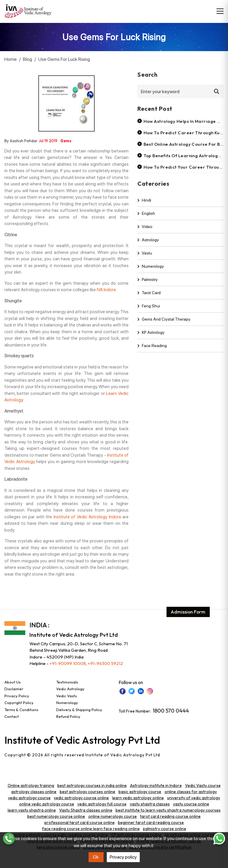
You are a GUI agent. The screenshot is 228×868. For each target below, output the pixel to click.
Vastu (145, 258)
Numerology (151, 271)
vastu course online (191, 804)
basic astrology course (140, 792)
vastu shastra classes (150, 804)
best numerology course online (56, 816)
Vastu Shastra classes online (86, 810)
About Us (13, 682)
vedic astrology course (29, 798)
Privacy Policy (17, 696)
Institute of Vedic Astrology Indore (87, 517)
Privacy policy (123, 857)
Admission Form (188, 604)
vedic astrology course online (81, 798)
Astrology (148, 245)
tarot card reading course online (170, 816)
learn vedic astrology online (138, 798)
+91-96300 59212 (105, 663)
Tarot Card (149, 298)
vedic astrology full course (102, 804)
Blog (28, 59)
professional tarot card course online (80, 822)
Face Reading (152, 351)
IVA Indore (106, 290)
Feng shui (149, 311)
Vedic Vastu (67, 696)
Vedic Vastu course (203, 785)
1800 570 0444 (171, 711)
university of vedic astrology (194, 798)
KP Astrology (151, 337)
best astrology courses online (88, 792)
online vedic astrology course (47, 804)
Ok (96, 857)
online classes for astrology (191, 792)
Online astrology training (31, 785)
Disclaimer (14, 689)
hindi (144, 205)
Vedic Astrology (70, 689)
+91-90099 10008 (68, 663)
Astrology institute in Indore (156, 785)
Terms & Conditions (21, 710)
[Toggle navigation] (220, 11)
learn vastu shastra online (32, 810)
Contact (12, 716)
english (146, 218)
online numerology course (113, 816)
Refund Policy (68, 716)
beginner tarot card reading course (151, 822)
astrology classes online (34, 792)
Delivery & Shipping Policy (79, 710)
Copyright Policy (19, 703)
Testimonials (67, 682)
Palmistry (148, 284)
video (145, 232)
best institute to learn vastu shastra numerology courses (168, 810)
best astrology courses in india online (92, 785)
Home (11, 59)
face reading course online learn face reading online (91, 829)
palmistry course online (165, 829)
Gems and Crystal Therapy (164, 324)
